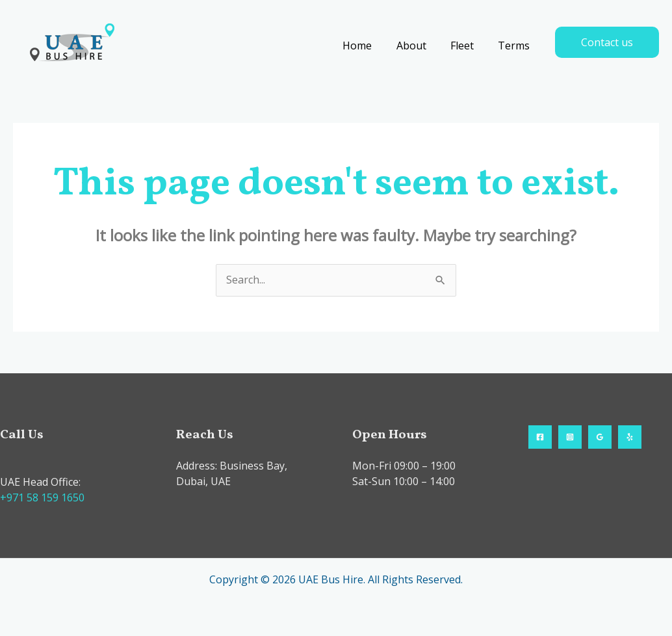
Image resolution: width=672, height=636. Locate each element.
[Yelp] (630, 437)
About (420, 46)
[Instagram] (570, 437)
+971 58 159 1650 (42, 497)
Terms (516, 46)
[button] (607, 42)
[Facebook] (540, 437)
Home (369, 46)
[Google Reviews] (600, 437)
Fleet (467, 46)
